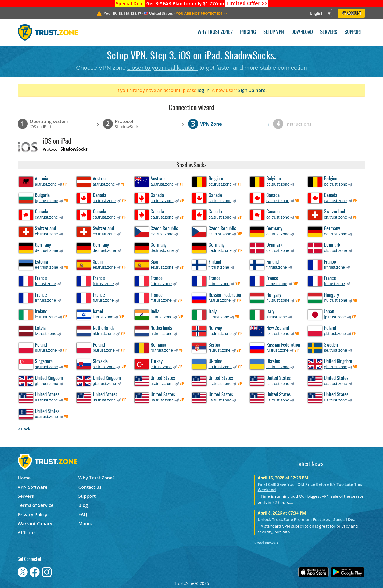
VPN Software (32, 487)
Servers (329, 32)
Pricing (248, 32)
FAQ (83, 514)
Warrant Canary (35, 523)
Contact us (90, 487)
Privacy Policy (32, 514)
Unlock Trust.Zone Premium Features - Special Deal (307, 519)
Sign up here (252, 90)
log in (204, 90)
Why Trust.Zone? (215, 32)
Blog (83, 505)
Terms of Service (36, 505)
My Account (351, 13)
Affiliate (26, 533)
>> (247, 3)
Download (302, 32)
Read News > (266, 543)
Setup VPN (274, 32)
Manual (87, 523)
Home (24, 478)
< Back (24, 429)
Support (353, 32)
